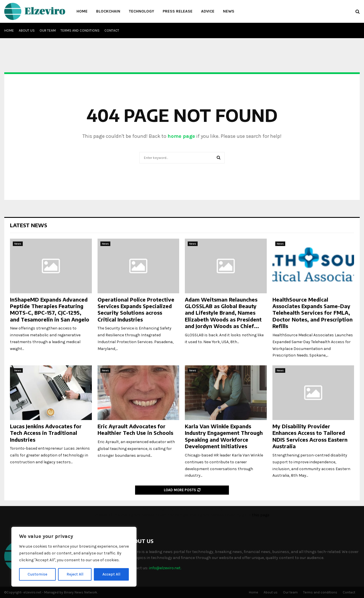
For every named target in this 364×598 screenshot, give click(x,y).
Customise (37, 574)
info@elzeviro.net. (165, 568)
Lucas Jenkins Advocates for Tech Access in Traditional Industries (46, 433)
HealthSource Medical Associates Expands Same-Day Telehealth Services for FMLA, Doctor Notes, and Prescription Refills (313, 313)
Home (82, 11)
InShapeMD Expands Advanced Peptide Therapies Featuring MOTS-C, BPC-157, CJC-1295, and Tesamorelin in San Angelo (50, 309)
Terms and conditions (80, 30)
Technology (141, 11)
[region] (74, 557)
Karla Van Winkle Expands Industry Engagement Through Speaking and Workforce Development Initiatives (224, 436)
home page (181, 136)
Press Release (178, 11)
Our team (48, 30)
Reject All (75, 574)
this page (261, 515)
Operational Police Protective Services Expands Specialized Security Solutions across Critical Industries (136, 309)
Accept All (111, 574)
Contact (112, 30)
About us (27, 30)
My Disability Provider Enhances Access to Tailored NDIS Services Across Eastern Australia (310, 436)
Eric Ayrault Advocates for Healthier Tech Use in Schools (135, 429)
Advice (208, 11)
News (229, 11)
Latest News (29, 225)
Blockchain (108, 11)
